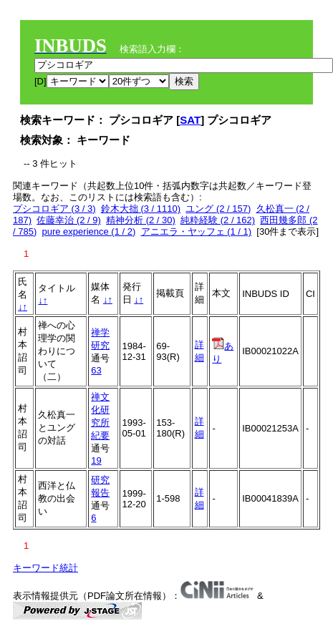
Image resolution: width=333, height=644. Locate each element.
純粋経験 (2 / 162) (218, 220)
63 (96, 370)
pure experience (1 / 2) (88, 231)
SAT (190, 120)
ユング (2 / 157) (218, 209)
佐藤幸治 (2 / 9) (69, 220)
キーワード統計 (45, 568)
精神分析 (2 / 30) (141, 220)
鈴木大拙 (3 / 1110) (141, 209)
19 (96, 460)
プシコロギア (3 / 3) (54, 209)
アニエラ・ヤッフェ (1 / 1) (197, 231)
